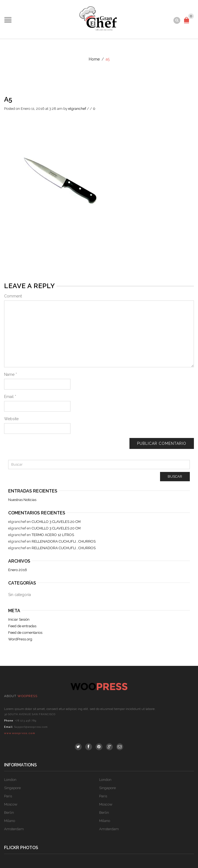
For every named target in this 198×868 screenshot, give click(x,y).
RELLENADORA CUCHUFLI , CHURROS (64, 541)
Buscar (175, 476)
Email (10, 397)
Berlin (9, 813)
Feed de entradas (22, 626)
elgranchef (77, 109)
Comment (13, 296)
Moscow (11, 804)
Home (94, 59)
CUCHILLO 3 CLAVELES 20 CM (56, 522)
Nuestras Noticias (22, 500)
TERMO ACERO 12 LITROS (53, 535)
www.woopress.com (20, 733)
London (10, 780)
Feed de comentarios (25, 633)
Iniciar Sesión (19, 619)
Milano (10, 821)
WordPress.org (20, 639)
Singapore (12, 788)
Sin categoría (20, 595)
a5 (8, 99)
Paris (8, 796)
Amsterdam (14, 829)
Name (11, 374)
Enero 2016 (18, 570)
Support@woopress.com (31, 727)
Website (11, 419)
